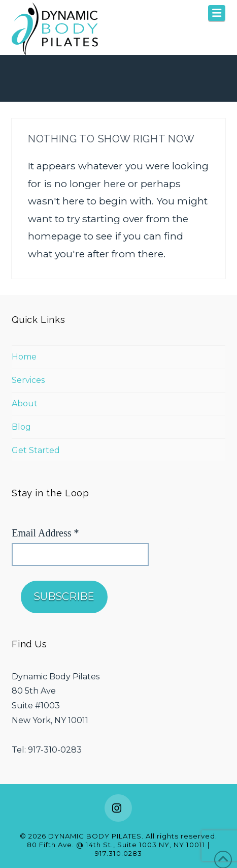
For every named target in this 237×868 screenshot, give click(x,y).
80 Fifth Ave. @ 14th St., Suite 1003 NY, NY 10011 (116, 845)
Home (24, 357)
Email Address (45, 533)
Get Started (36, 450)
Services (28, 380)
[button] (217, 13)
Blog (21, 427)
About (25, 403)
